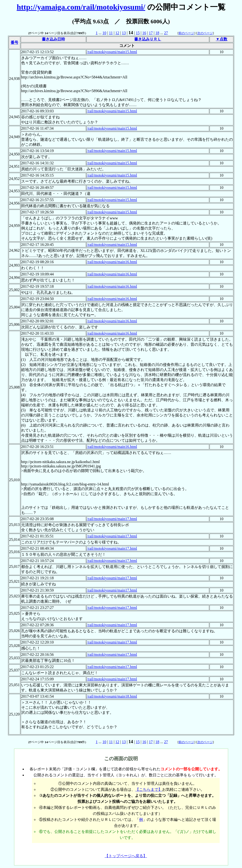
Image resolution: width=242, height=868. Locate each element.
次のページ (205, 33)
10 (104, 33)
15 (138, 33)
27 (166, 33)
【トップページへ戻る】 (126, 856)
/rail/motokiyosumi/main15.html (112, 52)
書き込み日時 (53, 39)
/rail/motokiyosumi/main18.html (112, 696)
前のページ (186, 33)
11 (111, 33)
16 (144, 33)
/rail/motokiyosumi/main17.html (112, 519)
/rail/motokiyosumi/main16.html (112, 262)
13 (124, 33)
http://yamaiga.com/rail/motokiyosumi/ (81, 7)
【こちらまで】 (149, 789)
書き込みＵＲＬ (148, 39)
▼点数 (222, 39)
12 (117, 33)
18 (157, 33)
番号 (14, 42)
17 (151, 33)
